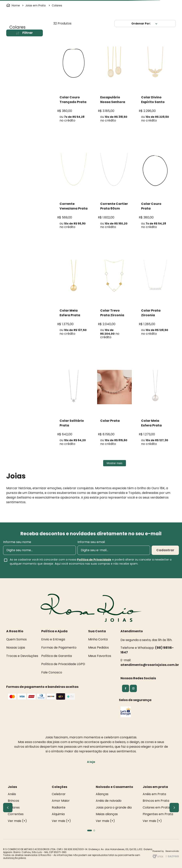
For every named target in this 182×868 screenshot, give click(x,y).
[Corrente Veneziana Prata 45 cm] (74, 192)
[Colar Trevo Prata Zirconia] (114, 301)
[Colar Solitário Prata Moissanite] (74, 409)
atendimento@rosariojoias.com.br (150, 665)
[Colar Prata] (114, 409)
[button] (90, 830)
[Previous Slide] (8, 808)
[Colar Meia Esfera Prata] (74, 299)
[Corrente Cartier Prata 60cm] (114, 192)
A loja (91, 762)
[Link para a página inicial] (13, 5)
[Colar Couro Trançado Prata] (74, 86)
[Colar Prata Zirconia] (155, 299)
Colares (57, 5)
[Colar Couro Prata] (155, 192)
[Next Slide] (174, 808)
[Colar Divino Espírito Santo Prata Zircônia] (155, 86)
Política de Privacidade (94, 560)
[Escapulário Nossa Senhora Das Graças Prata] (114, 86)
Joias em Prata (35, 5)
